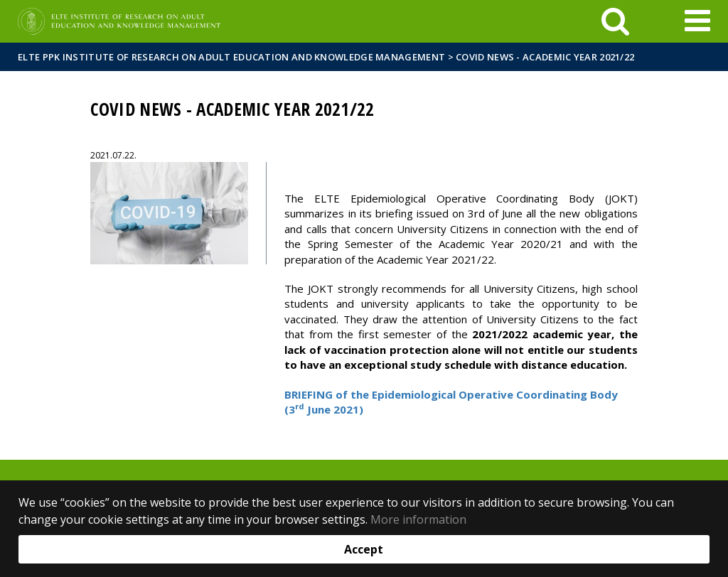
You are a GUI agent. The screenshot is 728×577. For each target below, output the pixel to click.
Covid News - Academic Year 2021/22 (545, 57)
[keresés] (615, 21)
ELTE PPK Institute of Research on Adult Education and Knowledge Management (231, 57)
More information (418, 519)
